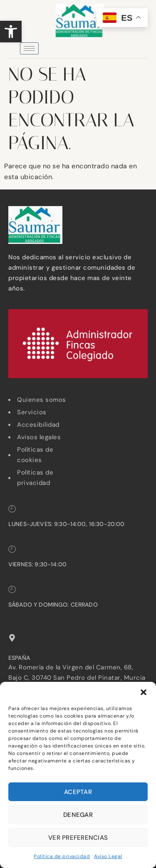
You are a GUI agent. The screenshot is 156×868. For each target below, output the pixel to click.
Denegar (78, 815)
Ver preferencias (78, 838)
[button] (11, 32)
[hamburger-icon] (29, 48)
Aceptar (78, 792)
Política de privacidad (62, 856)
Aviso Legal (108, 856)
